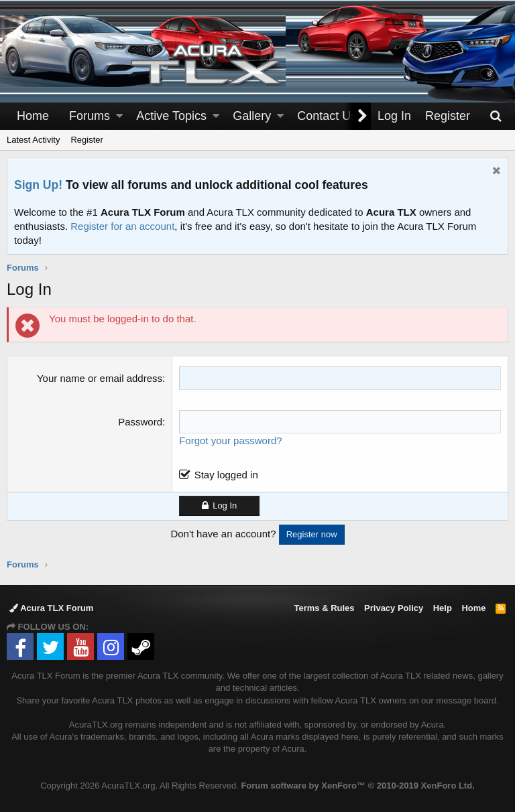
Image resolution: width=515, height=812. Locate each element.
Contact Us (327, 116)
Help (443, 608)
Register (87, 140)
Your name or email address (100, 378)
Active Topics (171, 116)
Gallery (252, 116)
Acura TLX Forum (51, 608)
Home (33, 116)
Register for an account (122, 226)
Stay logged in (226, 475)
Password (140, 422)
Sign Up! (38, 185)
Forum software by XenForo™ (357, 786)
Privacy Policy (394, 608)
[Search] (496, 116)
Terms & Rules (324, 608)
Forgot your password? (230, 441)
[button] (119, 116)
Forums (90, 116)
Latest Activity (33, 140)
